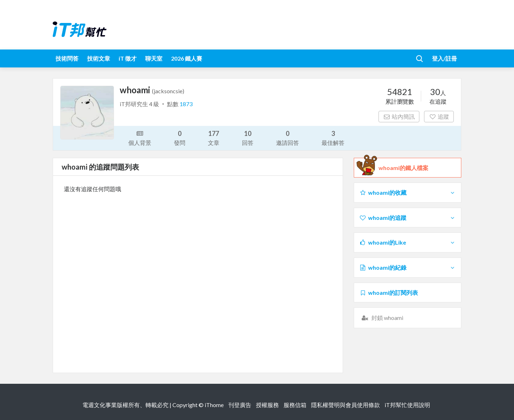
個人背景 (140, 137)
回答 (248, 138)
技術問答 (67, 58)
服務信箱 (295, 405)
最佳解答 (333, 138)
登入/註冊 (444, 58)
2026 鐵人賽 (187, 58)
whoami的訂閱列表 (389, 292)
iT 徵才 (128, 58)
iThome (214, 405)
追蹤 (439, 116)
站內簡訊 (399, 116)
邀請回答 (287, 138)
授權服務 (267, 405)
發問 (180, 138)
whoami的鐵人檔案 (403, 168)
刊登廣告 (240, 405)
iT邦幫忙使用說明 (407, 405)
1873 (186, 104)
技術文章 (99, 58)
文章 (214, 138)
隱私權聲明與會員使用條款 (346, 405)
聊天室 (154, 58)
